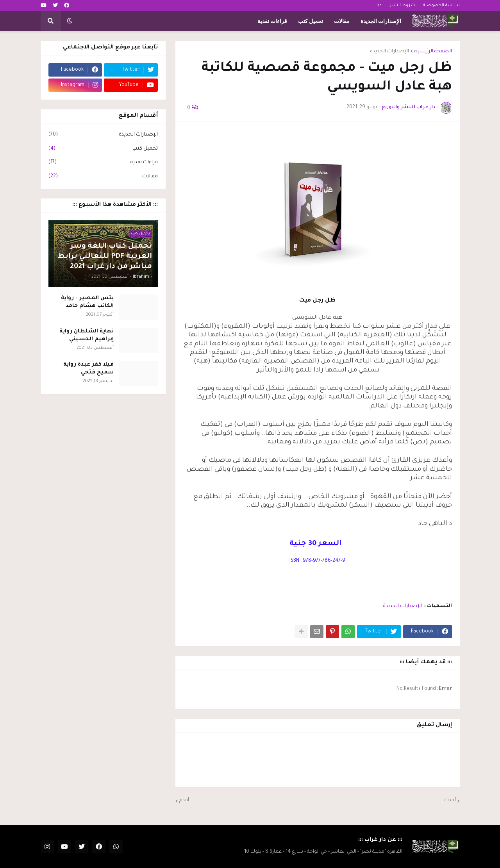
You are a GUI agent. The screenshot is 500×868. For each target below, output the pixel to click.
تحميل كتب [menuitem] (311, 21)
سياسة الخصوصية (441, 5)
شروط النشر (403, 5)
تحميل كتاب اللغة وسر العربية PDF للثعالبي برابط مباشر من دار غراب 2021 (105, 257)
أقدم (184, 800)
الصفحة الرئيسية (433, 52)
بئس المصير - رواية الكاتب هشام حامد (87, 302)
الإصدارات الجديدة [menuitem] (381, 21)
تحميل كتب (103, 149)
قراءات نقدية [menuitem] (272, 21)
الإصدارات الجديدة (389, 52)
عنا (379, 5)
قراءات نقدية (103, 163)
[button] (70, 21)
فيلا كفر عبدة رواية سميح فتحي (88, 369)
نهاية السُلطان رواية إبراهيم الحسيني (87, 335)
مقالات (103, 177)
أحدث (450, 800)
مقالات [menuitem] (342, 21)
